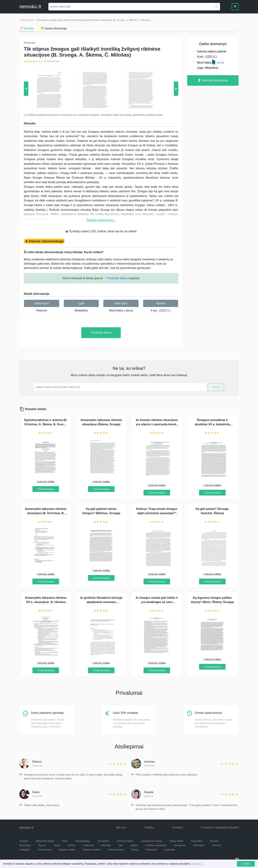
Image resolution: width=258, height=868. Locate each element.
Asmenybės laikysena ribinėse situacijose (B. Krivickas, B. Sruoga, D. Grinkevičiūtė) (46, 513)
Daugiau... (198, 864)
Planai (135, 850)
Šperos (42, 845)
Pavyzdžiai (197, 841)
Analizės (24, 841)
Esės (65, 841)
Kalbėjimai (25, 850)
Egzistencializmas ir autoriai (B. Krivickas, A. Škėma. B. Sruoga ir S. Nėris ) (46, 424)
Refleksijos (151, 850)
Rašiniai (214, 841)
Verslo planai (44, 850)
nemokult (30, 7)
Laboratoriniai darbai (151, 841)
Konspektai (103, 841)
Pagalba (149, 827)
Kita (121, 845)
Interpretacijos (83, 841)
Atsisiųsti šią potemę (213, 81)
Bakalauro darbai (92, 850)
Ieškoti (216, 387)
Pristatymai (180, 845)
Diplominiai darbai (45, 841)
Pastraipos (199, 845)
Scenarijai (170, 850)
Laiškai (134, 845)
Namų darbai (176, 841)
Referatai (106, 845)
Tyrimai (71, 845)
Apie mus (121, 827)
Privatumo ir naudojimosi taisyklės (220, 827)
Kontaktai (177, 827)
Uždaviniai (88, 845)
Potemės (41, 310)
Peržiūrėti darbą (101, 333)
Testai (57, 845)
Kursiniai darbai (125, 841)
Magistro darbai (67, 850)
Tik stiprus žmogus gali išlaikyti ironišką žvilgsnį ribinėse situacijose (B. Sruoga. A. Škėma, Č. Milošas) (93, 20)
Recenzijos (25, 845)
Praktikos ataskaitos (156, 845)
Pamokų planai (116, 850)
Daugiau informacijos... (101, 220)
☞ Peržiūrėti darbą (115, 278)
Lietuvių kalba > (28, 20)
